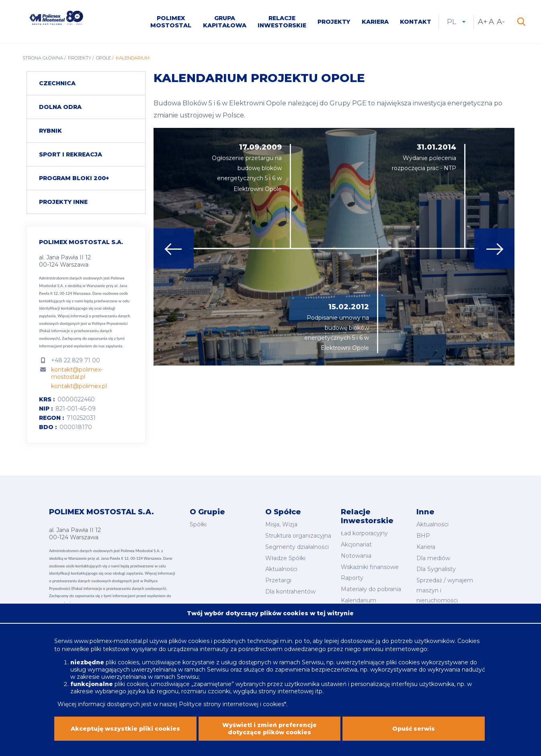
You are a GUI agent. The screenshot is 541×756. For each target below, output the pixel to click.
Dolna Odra (60, 107)
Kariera (375, 22)
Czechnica (57, 83)
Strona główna (43, 58)
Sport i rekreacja (71, 154)
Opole (103, 58)
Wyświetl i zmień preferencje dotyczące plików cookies (269, 732)
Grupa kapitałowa (225, 22)
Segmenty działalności (297, 547)
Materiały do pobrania (371, 589)
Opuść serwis (414, 732)
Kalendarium (359, 600)
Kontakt (416, 22)
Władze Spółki (285, 558)
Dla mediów (433, 558)
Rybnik (50, 131)
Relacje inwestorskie (282, 22)
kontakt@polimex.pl (79, 386)
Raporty (352, 578)
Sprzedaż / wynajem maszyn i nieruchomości (445, 590)
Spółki (198, 524)
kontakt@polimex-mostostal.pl (77, 373)
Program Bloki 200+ (74, 178)
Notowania (356, 556)
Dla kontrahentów (290, 592)
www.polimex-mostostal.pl (112, 645)
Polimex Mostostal (171, 22)
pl (456, 22)
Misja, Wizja (281, 524)
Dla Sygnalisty (436, 569)
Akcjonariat (356, 544)
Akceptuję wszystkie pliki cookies (125, 732)
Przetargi (278, 580)
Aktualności (281, 569)
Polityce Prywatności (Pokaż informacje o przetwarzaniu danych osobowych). (83, 331)
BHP (423, 536)
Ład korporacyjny (364, 533)
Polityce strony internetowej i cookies (232, 708)
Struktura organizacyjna (298, 536)
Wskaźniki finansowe (370, 567)
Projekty (334, 22)
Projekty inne (63, 202)
